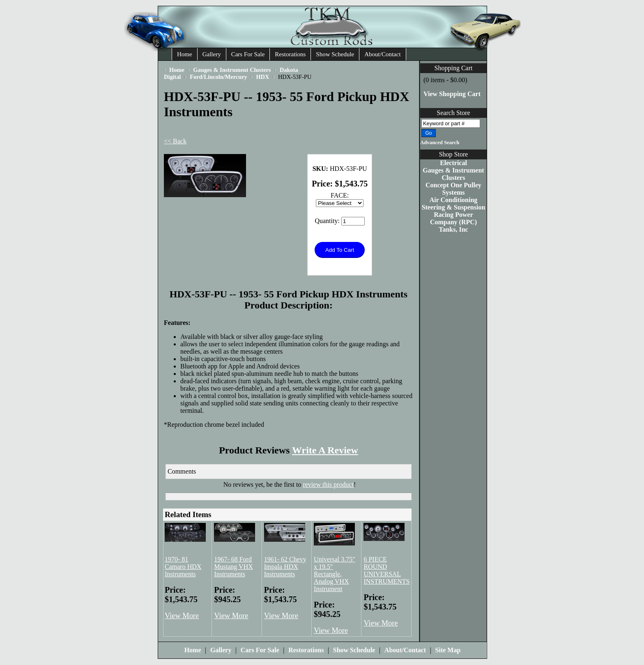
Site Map (448, 650)
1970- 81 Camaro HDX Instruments (183, 567)
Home (185, 54)
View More (182, 616)
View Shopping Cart (452, 94)
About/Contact (382, 54)
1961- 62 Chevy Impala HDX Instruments (285, 567)
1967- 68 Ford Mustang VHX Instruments (233, 567)
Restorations (290, 54)
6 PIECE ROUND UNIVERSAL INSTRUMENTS (386, 570)
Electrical (453, 163)
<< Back (175, 141)
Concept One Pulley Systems (453, 189)
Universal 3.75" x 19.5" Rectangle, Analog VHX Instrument (335, 574)
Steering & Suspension (454, 207)
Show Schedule (335, 54)
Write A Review (325, 450)
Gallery (212, 54)
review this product (328, 484)
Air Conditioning (454, 200)
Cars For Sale (248, 54)
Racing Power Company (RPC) (453, 218)
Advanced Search (440, 143)
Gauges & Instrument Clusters (453, 174)
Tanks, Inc (453, 229)
